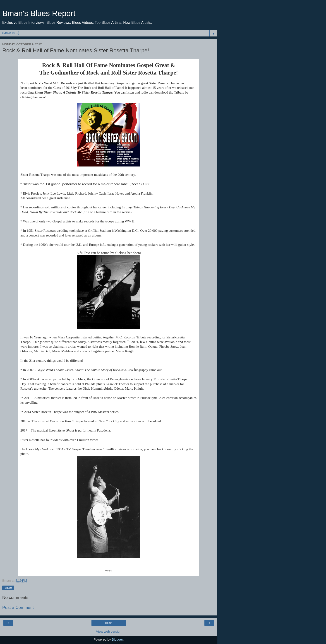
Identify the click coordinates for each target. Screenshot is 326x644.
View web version (109, 632)
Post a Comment (18, 607)
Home (109, 623)
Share (8, 588)
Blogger (117, 639)
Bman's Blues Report (39, 13)
